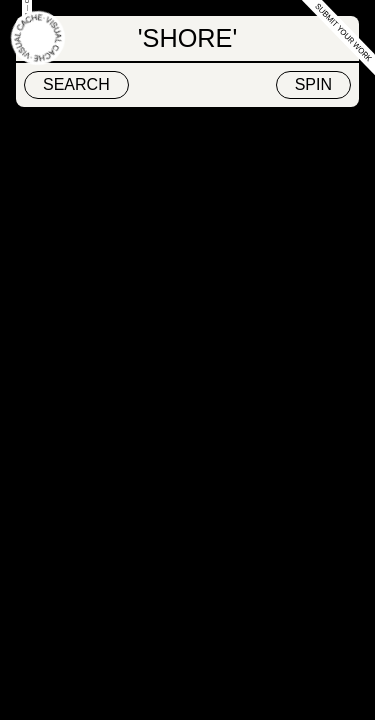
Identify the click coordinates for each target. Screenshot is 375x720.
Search (76, 84)
